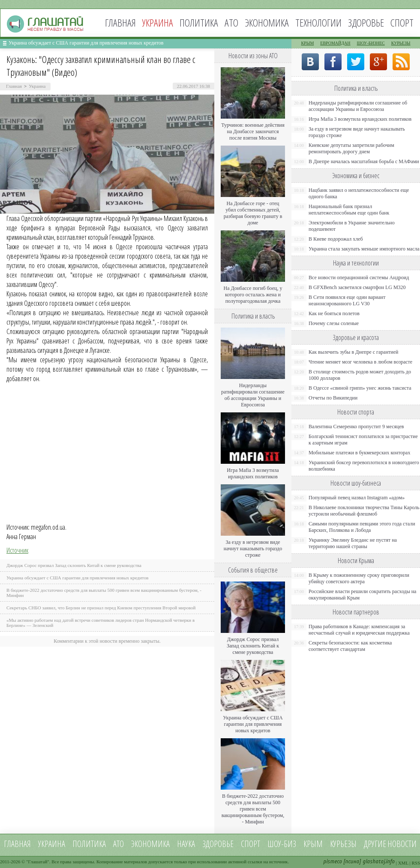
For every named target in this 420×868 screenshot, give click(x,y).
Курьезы (401, 43)
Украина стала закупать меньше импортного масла (364, 249)
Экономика (267, 22)
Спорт (402, 22)
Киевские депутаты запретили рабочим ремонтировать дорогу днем (351, 148)
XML (403, 863)
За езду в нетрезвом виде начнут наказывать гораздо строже (253, 549)
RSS (416, 863)
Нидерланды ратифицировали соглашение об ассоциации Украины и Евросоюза (253, 395)
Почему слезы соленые (334, 323)
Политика (199, 22)
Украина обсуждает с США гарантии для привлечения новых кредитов (86, 43)
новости (402, 844)
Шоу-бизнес (371, 43)
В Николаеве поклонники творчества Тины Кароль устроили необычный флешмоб (364, 511)
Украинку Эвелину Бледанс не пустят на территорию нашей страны (353, 543)
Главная (120, 22)
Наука (186, 844)
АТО (231, 22)
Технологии (318, 22)
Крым (307, 43)
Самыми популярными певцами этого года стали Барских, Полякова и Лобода (362, 527)
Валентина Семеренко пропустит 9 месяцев (356, 427)
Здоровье (366, 22)
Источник (17, 550)
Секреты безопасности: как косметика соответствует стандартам (350, 646)
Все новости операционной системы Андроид (359, 277)
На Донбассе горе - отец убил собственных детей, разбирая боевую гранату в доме (253, 213)
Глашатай (38, 862)
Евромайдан (335, 43)
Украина (37, 86)
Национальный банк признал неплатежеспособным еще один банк (349, 210)
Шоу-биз (282, 844)
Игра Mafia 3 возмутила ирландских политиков (253, 473)
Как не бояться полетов (334, 313)
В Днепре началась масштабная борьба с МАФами (364, 161)
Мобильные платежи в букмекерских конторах (359, 453)
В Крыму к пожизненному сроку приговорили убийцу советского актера (359, 578)
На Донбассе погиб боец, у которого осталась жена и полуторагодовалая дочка (253, 295)
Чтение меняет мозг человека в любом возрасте (360, 362)
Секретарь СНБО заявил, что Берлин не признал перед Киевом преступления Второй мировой (101, 608)
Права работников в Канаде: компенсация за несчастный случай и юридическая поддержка (359, 630)
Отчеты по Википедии (333, 398)
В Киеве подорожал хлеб (336, 239)
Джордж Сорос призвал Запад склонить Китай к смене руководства (74, 565)
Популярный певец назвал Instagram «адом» (357, 498)
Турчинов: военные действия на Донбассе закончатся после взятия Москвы (253, 131)
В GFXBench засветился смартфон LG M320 (357, 287)
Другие (375, 844)
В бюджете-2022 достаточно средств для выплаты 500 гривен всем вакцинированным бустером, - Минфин (253, 809)
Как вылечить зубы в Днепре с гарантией (354, 352)
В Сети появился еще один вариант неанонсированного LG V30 (347, 300)
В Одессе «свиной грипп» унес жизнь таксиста (360, 388)
